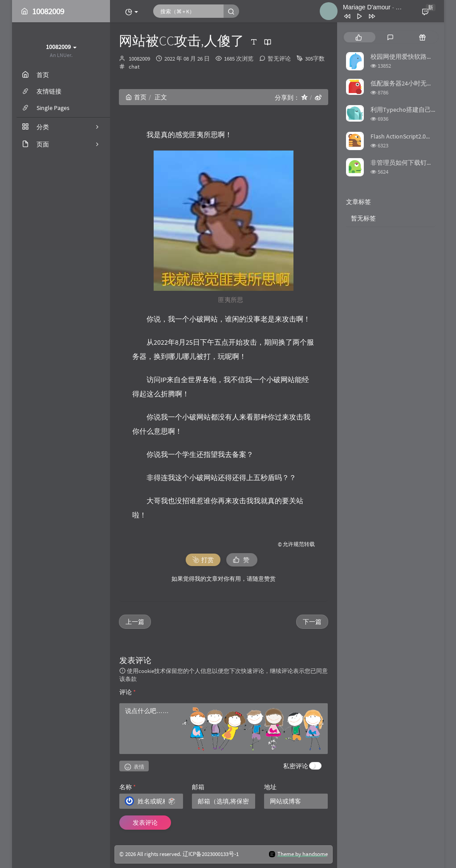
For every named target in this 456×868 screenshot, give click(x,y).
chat (134, 67)
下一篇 (312, 622)
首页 (136, 97)
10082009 (139, 59)
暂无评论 (279, 59)
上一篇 (135, 622)
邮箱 (198, 787)
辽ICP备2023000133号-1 (211, 854)
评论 (128, 692)
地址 (270, 787)
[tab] (359, 37)
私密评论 (296, 766)
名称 (128, 787)
